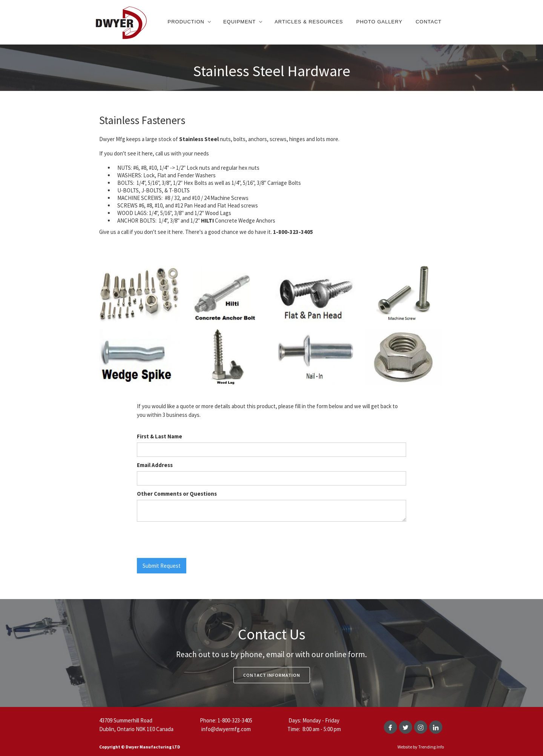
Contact (429, 22)
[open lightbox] (140, 297)
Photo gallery (379, 22)
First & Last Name (160, 436)
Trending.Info (431, 747)
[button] (189, 22)
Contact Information (272, 675)
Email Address (155, 465)
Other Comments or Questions (177, 494)
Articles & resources (309, 22)
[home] (121, 22)
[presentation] (194, 540)
